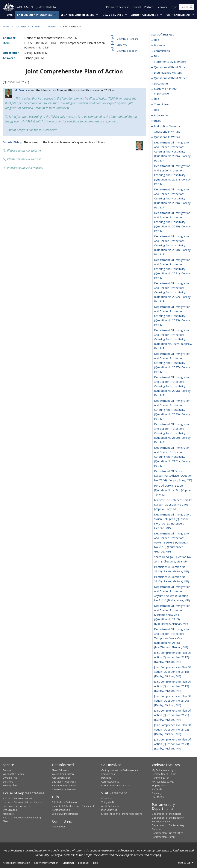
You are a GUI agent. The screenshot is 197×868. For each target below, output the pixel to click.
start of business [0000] (163, 35)
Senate (7, 770)
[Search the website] (187, 7)
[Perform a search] (191, 7)
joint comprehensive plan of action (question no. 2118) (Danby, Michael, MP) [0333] (172, 672)
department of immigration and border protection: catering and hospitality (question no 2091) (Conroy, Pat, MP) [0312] (173, 269)
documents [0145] (161, 84)
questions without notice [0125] (171, 78)
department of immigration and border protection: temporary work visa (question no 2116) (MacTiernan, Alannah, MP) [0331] (172, 638)
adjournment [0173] (162, 115)
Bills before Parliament (65, 802)
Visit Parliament (179, 15)
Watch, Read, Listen (63, 774)
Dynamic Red (10, 778)
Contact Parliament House (116, 786)
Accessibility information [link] (16, 863)
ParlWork (162, 7)
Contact (137, 7)
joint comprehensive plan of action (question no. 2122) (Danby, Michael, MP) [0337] (172, 730)
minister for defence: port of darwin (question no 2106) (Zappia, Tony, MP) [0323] (173, 505)
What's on (107, 798)
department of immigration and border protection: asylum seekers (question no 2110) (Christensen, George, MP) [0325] (172, 543)
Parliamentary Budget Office (168, 833)
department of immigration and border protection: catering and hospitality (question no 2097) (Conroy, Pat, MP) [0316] (173, 363)
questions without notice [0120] (171, 67)
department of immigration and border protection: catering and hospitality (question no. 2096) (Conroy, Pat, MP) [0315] (173, 339)
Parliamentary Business (35, 15)
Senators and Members (77, 15)
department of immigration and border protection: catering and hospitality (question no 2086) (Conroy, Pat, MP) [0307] (173, 152)
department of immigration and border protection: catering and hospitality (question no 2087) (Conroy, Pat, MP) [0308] (173, 175)
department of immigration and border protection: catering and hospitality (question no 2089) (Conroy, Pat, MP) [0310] (173, 222)
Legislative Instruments (65, 814)
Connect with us (110, 782)
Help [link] (96, 863)
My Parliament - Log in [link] (164, 770)
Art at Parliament (110, 806)
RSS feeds (158, 797)
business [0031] (160, 45)
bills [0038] (156, 56)
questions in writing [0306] (167, 137)
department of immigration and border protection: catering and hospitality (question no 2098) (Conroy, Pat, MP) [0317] (173, 386)
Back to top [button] (186, 863)
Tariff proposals (61, 810)
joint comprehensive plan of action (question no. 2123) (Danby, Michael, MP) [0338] (172, 744)
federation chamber (167, 126)
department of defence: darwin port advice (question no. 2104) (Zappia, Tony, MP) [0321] (173, 476)
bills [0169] (156, 110)
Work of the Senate (14, 774)
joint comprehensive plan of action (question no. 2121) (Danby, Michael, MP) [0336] (172, 715)
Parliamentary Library (64, 786)
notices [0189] (156, 121)
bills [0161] (156, 99)
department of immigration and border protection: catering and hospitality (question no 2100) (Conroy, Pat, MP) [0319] (173, 433)
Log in (174, 7)
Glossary (157, 793)
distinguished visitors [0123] (168, 73)
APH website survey (163, 782)
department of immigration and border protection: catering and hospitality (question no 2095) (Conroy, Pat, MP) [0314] (173, 316)
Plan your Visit (109, 810)
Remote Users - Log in (164, 774)
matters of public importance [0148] (165, 91)
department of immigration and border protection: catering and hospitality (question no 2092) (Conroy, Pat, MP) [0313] (173, 292)
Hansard (52, 27)
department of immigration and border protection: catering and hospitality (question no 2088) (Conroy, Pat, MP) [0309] (173, 199)
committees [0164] (162, 104)
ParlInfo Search (160, 778)
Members (8, 814)
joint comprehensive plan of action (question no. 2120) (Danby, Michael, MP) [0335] (172, 701)
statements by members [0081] (170, 62)
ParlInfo (149, 7)
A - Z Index (158, 789)
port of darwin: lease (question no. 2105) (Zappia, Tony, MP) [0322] (173, 490)
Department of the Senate (167, 814)
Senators (8, 782)
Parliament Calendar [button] (118, 7)
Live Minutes (10, 810)
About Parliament (145, 15)
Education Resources (64, 782)
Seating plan (10, 786)
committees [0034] (162, 51)
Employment (159, 786)
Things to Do (108, 802)
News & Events (113, 15)
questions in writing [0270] (167, 132)
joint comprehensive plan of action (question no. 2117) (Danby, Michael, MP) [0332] (172, 657)
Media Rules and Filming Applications (122, 814)
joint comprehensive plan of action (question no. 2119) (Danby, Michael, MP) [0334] (172, 686)
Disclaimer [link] (68, 863)
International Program (64, 789)
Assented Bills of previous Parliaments (74, 806)
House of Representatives (18, 798)
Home (9, 15)
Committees (59, 827)
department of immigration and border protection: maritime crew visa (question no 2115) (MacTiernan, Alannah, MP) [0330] (172, 615)
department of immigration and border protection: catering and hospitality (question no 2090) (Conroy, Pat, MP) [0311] (173, 245)
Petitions (106, 778)
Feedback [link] (84, 863)
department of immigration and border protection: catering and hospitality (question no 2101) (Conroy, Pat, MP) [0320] (173, 457)
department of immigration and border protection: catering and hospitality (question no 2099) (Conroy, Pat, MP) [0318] (173, 410)
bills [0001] (156, 40)
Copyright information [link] (46, 863)
